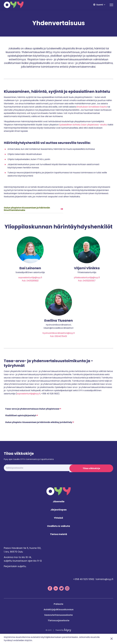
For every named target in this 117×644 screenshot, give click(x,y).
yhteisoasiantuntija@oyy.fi (87, 278)
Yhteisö (58, 523)
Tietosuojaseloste (59, 626)
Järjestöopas (58, 515)
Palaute (58, 609)
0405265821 (33, 281)
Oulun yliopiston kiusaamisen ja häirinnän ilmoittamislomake (27, 209)
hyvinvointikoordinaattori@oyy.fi (59, 336)
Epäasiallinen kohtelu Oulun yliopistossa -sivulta (83, 125)
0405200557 (89, 281)
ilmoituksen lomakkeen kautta (92, 107)
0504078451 (61, 340)
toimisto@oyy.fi (104, 585)
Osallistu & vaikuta (58, 531)
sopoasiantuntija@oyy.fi (30, 278)
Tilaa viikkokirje (91, 472)
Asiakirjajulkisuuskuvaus (59, 615)
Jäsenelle (59, 507)
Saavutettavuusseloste (58, 620)
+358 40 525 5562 (84, 585)
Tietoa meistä (58, 540)
